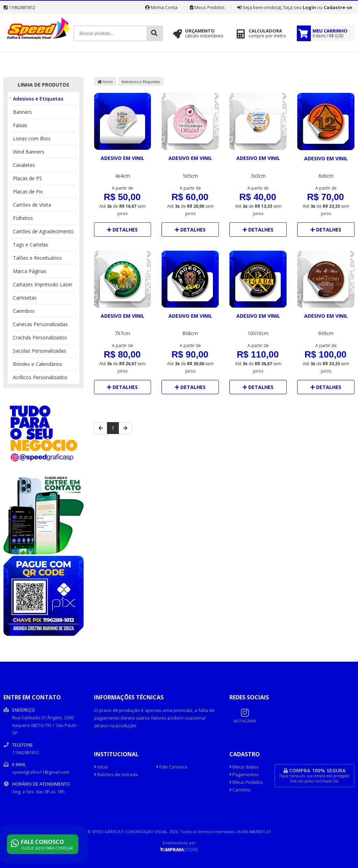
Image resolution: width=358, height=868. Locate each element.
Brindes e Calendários (38, 364)
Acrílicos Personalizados (40, 377)
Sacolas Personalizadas (40, 351)
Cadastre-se (338, 7)
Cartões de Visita (32, 205)
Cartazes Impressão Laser (43, 284)
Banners (22, 112)
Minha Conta (161, 7)
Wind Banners (29, 152)
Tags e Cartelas (31, 245)
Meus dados (244, 767)
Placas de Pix (28, 192)
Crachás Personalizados (40, 337)
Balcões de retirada (116, 775)
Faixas (20, 125)
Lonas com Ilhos (32, 138)
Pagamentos (244, 775)
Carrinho (240, 790)
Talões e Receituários (37, 258)
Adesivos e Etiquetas (38, 99)
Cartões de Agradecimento (43, 231)
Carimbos (24, 311)
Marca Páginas (30, 271)
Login (309, 7)
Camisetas (25, 298)
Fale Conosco (172, 767)
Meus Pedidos (207, 7)
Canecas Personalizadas (40, 324)
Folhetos (23, 218)
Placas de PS (27, 178)
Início (105, 82)
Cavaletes (24, 165)
